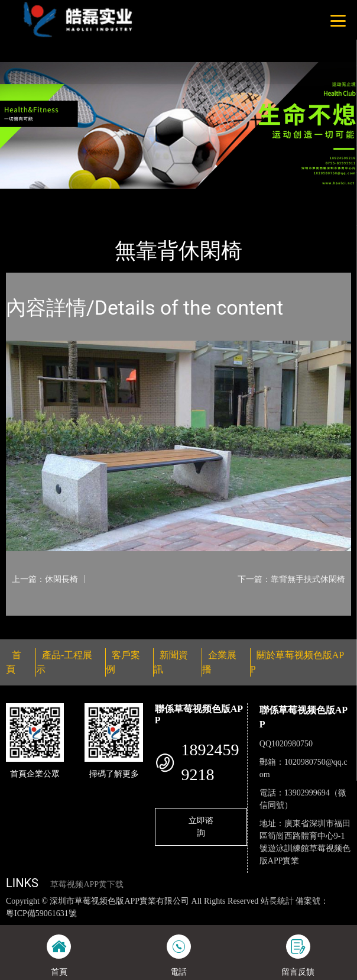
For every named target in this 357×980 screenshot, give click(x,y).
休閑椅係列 (134, 196)
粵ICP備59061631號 (41, 913)
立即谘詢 (201, 827)
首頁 (25, 196)
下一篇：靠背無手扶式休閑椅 (291, 579)
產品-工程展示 (73, 196)
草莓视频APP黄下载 (87, 884)
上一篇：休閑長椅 (45, 579)
